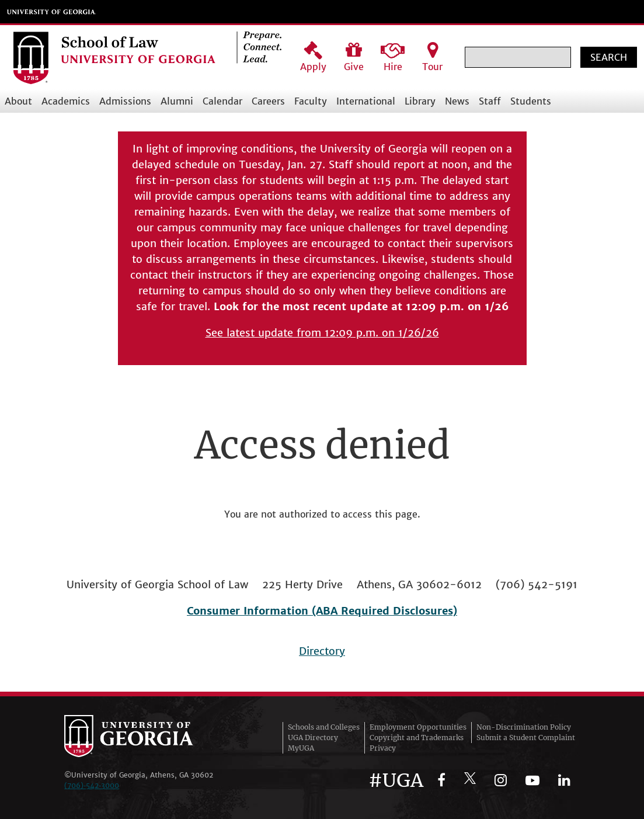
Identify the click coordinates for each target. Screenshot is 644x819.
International (366, 101)
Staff (490, 101)
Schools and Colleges (324, 727)
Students (531, 101)
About (18, 101)
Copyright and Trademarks (417, 738)
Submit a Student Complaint (526, 738)
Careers (268, 101)
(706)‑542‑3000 (92, 785)
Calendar (222, 101)
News (457, 101)
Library (420, 101)
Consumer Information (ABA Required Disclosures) (322, 611)
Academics (66, 101)
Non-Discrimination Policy (524, 727)
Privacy (383, 748)
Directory (322, 651)
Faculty (311, 101)
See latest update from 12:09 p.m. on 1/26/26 (322, 333)
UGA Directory (313, 738)
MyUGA (301, 748)
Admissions (125, 101)
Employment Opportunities (418, 727)
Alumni (177, 101)
